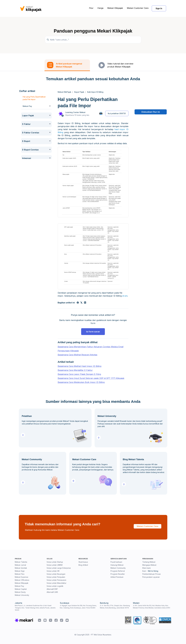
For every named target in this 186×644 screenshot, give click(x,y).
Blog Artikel (83, 565)
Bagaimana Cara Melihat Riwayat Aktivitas (78, 355)
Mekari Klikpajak (115, 8)
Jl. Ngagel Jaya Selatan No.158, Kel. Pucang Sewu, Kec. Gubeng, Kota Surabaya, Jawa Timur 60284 (78, 607)
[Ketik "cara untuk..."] (93, 40)
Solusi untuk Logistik (55, 586)
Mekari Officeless (22, 580)
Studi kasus (83, 562)
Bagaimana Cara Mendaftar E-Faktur (75, 370)
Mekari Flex (20, 574)
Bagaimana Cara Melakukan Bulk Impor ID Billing (81, 382)
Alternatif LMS (52, 592)
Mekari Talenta (21, 562)
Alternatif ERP (52, 589)
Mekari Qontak (21, 568)
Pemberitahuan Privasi (152, 574)
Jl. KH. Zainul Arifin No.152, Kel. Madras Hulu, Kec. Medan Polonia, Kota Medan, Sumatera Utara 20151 (152, 607)
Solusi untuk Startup (55, 562)
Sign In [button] (159, 8)
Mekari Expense (22, 577)
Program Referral (118, 571)
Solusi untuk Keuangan (56, 574)
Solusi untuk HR (53, 571)
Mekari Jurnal (20, 565)
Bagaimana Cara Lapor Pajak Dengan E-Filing (79, 374)
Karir (144, 571)
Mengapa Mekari (149, 565)
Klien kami (146, 568)
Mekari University (22, 595)
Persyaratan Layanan (151, 577)
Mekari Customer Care (138, 8)
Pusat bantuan (116, 562)
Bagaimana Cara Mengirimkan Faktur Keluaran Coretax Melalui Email (91, 347)
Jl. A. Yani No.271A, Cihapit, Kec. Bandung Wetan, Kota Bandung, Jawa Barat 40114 (115, 607)
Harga (100, 8)
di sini (125, 296)
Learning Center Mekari (75, 112)
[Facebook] (78, 303)
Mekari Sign (20, 571)
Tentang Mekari (149, 562)
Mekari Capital (21, 589)
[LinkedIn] (85, 303)
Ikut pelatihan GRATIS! (117, 113)
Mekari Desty (20, 592)
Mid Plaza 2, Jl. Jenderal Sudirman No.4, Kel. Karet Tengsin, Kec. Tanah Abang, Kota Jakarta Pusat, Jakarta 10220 (35, 608)
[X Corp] (81, 303)
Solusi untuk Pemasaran (56, 580)
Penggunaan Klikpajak (68, 351)
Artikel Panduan (117, 577)
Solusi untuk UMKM (55, 565)
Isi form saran (93, 332)
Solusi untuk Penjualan (56, 577)
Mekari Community (118, 568)
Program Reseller (118, 574)
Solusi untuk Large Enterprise (59, 568)
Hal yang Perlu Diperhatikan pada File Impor (34, 98)
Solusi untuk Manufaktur (57, 583)
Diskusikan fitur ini (151, 112)
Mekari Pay (19, 586)
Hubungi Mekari (117, 565)
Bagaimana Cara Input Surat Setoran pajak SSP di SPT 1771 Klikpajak (91, 378)
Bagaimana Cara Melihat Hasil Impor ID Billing (80, 366)
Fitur (91, 8)
